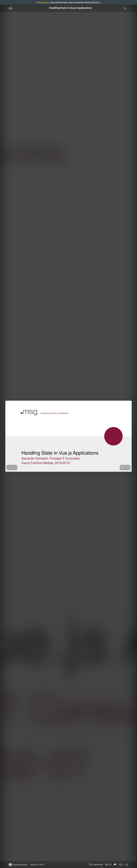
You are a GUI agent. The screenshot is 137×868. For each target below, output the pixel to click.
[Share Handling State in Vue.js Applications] (115, 865)
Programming (96, 864)
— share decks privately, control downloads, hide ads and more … (68, 2)
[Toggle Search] (125, 8)
